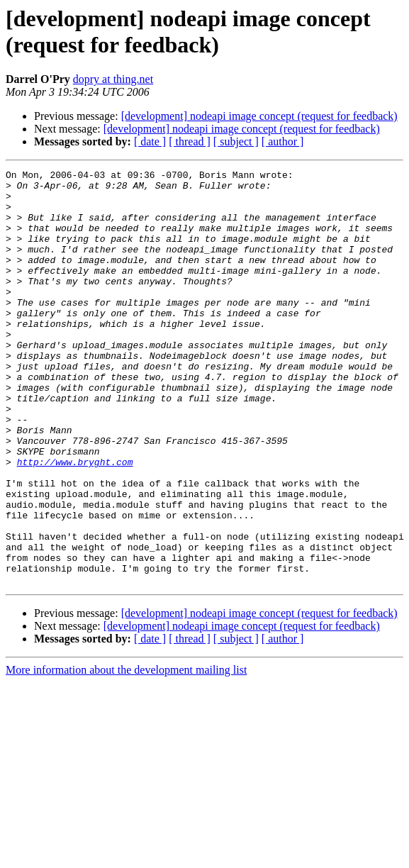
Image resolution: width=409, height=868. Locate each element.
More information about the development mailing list (126, 753)
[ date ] (150, 141)
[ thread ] (190, 141)
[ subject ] (236, 141)
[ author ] (283, 141)
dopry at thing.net (113, 79)
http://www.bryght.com (75, 521)
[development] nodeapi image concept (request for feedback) (259, 116)
